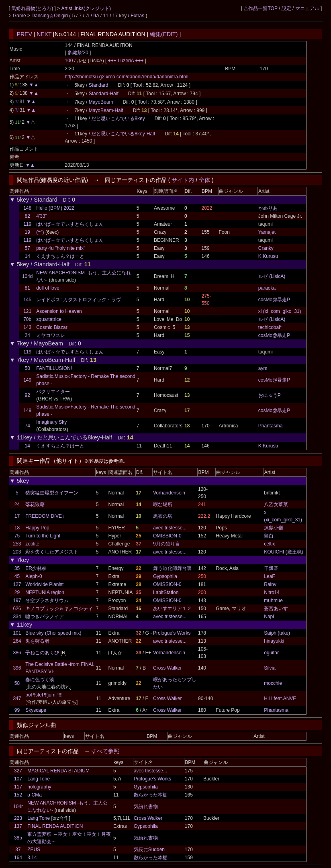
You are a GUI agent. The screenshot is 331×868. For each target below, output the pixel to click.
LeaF (269, 576)
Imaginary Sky (51, 422)
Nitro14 (272, 592)
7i (87, 16)
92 (28, 395)
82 (28, 216)
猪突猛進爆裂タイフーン (52, 493)
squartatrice (49, 319)
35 (17, 568)
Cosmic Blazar (52, 327)
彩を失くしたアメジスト (52, 552)
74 (28, 426)
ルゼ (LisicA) (272, 276)
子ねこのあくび (42, 653)
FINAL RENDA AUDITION (55, 826)
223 (18, 818)
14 (28, 256)
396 (17, 668)
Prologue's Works (172, 633)
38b (18, 838)
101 (17, 633)
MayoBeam (101, 102)
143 (27, 327)
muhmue (273, 600)
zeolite (32, 544)
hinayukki (274, 641)
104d (28, 276)
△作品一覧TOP (260, 8)
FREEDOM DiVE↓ (45, 516)
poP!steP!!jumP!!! (44, 695)
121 (27, 311)
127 (17, 584)
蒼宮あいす (276, 609)
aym (263, 368)
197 (17, 600)
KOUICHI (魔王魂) (283, 552)
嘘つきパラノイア (45, 617)
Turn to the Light (43, 536)
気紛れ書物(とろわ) (33, 8)
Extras (137, 16)
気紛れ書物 (146, 807)
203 (17, 552)
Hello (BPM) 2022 (55, 208)
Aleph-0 (34, 576)
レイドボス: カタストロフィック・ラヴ (79, 300)
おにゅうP (270, 395)
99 (17, 710)
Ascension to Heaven (59, 311)
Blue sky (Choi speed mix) (53, 633)
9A (96, 16)
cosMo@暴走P (274, 300)
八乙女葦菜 (276, 504)
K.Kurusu (268, 256)
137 (18, 826)
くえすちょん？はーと (60, 256)
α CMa (35, 795)
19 (28, 232)
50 (28, 368)
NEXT (44, 34)
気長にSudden (149, 850)
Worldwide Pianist (44, 584)
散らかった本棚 (151, 795)
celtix (269, 544)
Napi (269, 617)
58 (17, 683)
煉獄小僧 (274, 528)
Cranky (266, 248)
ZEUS (34, 850)
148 (27, 208)
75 (17, 536)
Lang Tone (39, 779)
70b (27, 319)
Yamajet (267, 232)
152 (18, 795)
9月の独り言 (167, 544)
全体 (204, 180)
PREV (25, 34)
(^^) (40, 232)
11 (105, 16)
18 (17, 528)
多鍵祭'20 (78, 53)
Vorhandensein (169, 493)
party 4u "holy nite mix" (61, 248)
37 (18, 850)
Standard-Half (104, 94)
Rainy (270, 584)
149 (27, 380)
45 (17, 576)
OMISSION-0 (167, 536)
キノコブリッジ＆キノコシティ (59, 609)
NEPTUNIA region (45, 592)
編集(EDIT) (164, 34)
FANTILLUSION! (54, 368)
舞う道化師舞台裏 (172, 568)
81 (28, 288)
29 (17, 592)
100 (69, 61)
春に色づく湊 (40, 680)
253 (17, 544)
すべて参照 (105, 751)
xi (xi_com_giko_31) (280, 311)
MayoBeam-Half (106, 110)
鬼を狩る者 (37, 641)
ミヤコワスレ (51, 335)
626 (17, 609)
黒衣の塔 (163, 516)
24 (28, 335)
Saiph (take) (277, 633)
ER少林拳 (36, 568)
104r (18, 807)
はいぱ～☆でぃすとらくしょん (70, 224)
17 (115, 16)
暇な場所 (163, 504)
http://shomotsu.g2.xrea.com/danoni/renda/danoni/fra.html (127, 77)
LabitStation (166, 592)
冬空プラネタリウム (47, 600)
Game (20, 16)
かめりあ (268, 208)
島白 (269, 536)
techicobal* (270, 327)
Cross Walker (168, 668)
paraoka (267, 288)
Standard (99, 85)
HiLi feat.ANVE (280, 698)
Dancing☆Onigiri (50, 16)
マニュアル (307, 8)
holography (39, 787)
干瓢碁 (271, 568)
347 (17, 698)
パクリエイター (53, 392)
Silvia (270, 668)
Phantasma (271, 426)
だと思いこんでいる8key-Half (123, 134)
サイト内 (183, 180)
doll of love (48, 288)
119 (27, 224)
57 (28, 248)
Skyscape (36, 710)
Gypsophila (165, 576)
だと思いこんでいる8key (118, 118)
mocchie (273, 683)
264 (17, 641)
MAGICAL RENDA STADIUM (58, 771)
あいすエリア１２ (172, 609)
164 (18, 858)
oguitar (271, 653)
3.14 (32, 858)
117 (18, 787)
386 (17, 653)
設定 (286, 8)
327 (18, 771)
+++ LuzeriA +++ (127, 61)
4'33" (42, 216)
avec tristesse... (170, 528)
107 (18, 779)
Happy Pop (37, 528)
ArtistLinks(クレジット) (86, 8)
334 (17, 617)
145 (27, 300)
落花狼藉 (35, 504)
